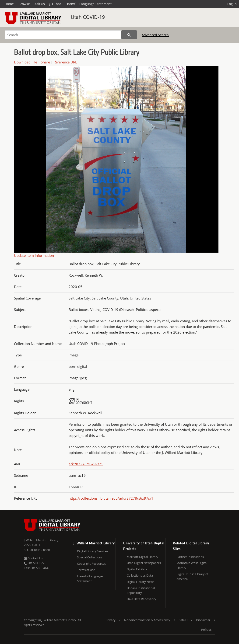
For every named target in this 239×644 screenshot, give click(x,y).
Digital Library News (141, 582)
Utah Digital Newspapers (144, 563)
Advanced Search (155, 35)
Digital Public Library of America (192, 576)
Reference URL (65, 62)
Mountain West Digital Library (192, 565)
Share (45, 62)
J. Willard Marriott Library (41, 540)
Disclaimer (203, 620)
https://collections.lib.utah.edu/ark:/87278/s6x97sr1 (111, 498)
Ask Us (40, 4)
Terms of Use (86, 570)
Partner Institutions (190, 557)
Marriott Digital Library (142, 557)
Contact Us (33, 558)
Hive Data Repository (141, 599)
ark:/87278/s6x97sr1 (86, 464)
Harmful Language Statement (89, 4)
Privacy (111, 620)
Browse (24, 4)
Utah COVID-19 (88, 17)
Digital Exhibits (137, 569)
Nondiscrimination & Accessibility (147, 620)
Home (9, 4)
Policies (206, 630)
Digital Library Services (93, 551)
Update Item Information (34, 255)
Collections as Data (140, 575)
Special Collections (90, 557)
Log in (232, 4)
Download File (26, 62)
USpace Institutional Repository (141, 590)
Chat (55, 4)
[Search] (63, 35)
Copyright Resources (91, 564)
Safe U (183, 620)
